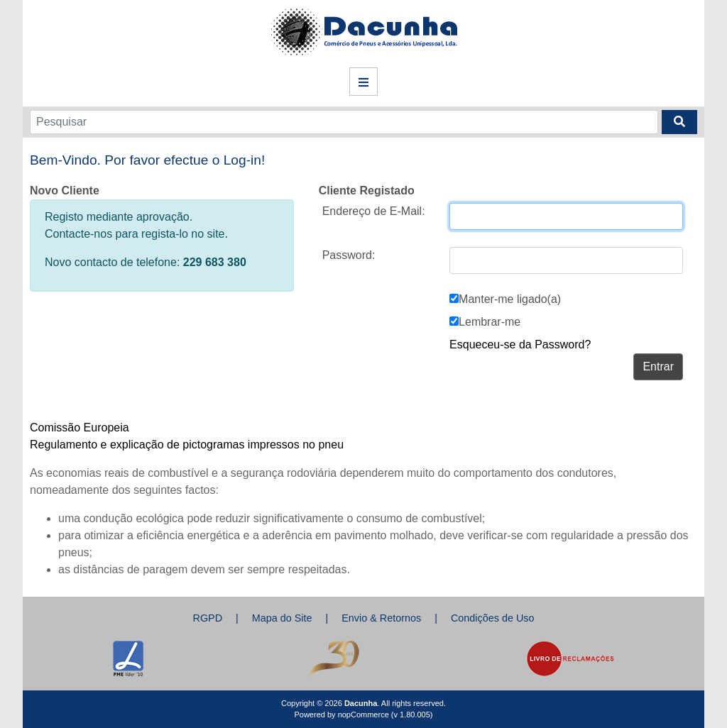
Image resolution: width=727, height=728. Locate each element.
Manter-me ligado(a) (510, 299)
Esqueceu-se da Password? (520, 344)
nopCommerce (363, 715)
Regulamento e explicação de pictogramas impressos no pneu (187, 445)
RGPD (207, 618)
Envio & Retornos (381, 618)
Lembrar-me (490, 322)
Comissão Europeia (80, 428)
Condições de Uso (493, 618)
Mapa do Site (282, 618)
